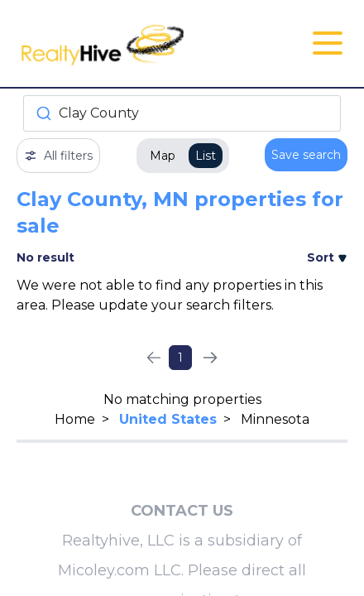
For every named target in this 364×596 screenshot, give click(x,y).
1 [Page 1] (180, 358)
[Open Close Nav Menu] (328, 43)
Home (75, 419)
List (206, 156)
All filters (58, 156)
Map (163, 156)
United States (168, 419)
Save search (306, 155)
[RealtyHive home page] (127, 43)
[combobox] (182, 113)
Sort (327, 257)
